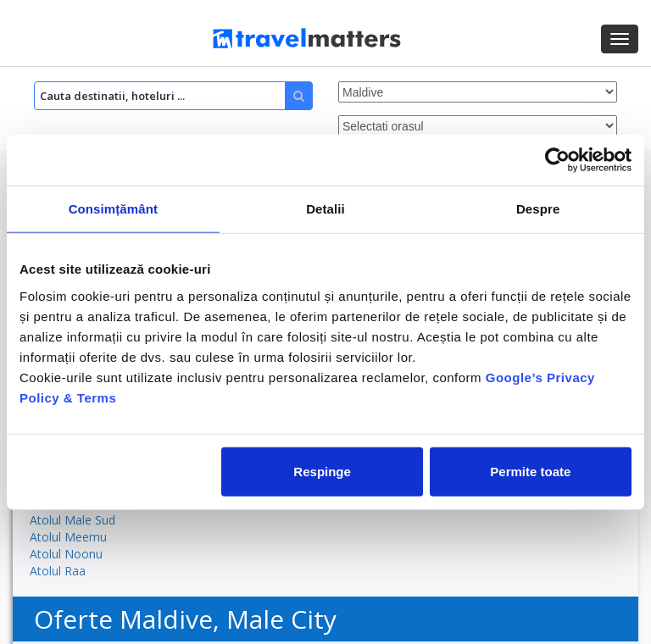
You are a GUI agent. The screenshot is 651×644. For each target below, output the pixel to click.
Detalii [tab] (325, 209)
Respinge (322, 471)
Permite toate (530, 471)
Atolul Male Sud (72, 520)
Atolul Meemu (68, 537)
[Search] (173, 96)
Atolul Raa (58, 571)
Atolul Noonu (66, 554)
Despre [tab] (538, 209)
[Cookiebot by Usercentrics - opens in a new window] (557, 160)
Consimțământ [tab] (113, 209)
